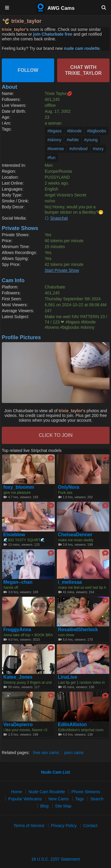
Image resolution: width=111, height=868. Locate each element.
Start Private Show (62, 270)
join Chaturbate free (53, 34)
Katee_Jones (18, 677)
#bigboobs (97, 131)
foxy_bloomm (19, 487)
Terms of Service (29, 826)
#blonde (74, 131)
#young (91, 140)
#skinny (54, 140)
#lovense (56, 149)
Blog (44, 806)
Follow (28, 70)
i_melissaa (70, 582)
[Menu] (7, 7)
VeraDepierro (18, 725)
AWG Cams (55, 7)
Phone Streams (86, 792)
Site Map (63, 806)
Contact (90, 826)
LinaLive (68, 677)
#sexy (98, 149)
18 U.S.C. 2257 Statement (55, 859)
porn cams (74, 753)
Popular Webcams (25, 799)
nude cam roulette (82, 48)
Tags (80, 799)
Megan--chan (18, 582)
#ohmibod (78, 149)
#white (73, 140)
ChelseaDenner (75, 535)
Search (97, 799)
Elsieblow (14, 535)
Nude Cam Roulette (47, 792)
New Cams (58, 799)
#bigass (54, 131)
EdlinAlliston (73, 725)
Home (16, 792)
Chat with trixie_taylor (83, 70)
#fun (51, 158)
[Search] (104, 7)
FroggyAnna (17, 630)
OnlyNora (69, 487)
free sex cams (46, 753)
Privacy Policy (64, 826)
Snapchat (59, 218)
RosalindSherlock (78, 630)
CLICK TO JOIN (56, 435)
